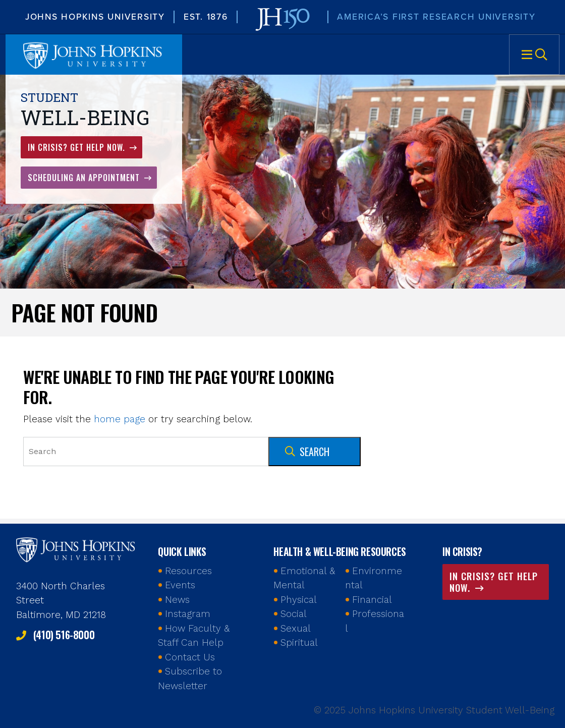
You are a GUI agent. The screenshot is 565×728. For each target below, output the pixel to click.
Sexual (296, 628)
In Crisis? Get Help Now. (78, 147)
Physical (299, 600)
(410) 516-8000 (64, 635)
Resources (188, 571)
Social (294, 614)
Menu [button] (534, 54)
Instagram (188, 614)
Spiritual (299, 642)
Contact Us (190, 657)
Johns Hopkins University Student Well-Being (94, 54)
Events (180, 585)
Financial (372, 600)
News (177, 600)
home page (120, 419)
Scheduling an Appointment (85, 178)
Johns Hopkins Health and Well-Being (77, 549)
